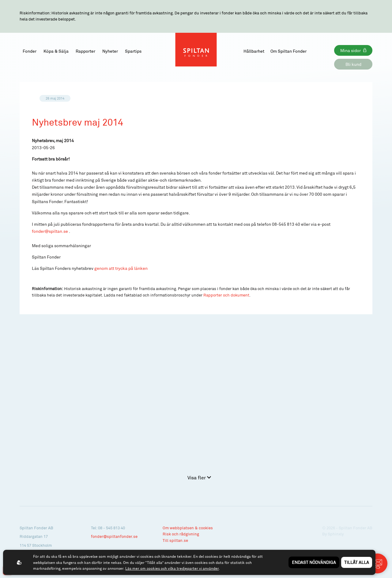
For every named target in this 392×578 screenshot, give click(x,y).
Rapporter (85, 51)
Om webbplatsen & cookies (188, 528)
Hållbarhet (254, 51)
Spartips (133, 51)
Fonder (30, 51)
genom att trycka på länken (121, 268)
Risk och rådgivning (181, 534)
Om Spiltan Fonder (288, 51)
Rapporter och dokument (226, 295)
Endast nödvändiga (314, 562)
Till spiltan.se (175, 540)
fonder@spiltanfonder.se (114, 536)
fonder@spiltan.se (50, 231)
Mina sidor (351, 50)
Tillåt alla (357, 562)
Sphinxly (336, 534)
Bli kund (353, 64)
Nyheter (110, 51)
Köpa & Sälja (56, 51)
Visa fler (199, 477)
